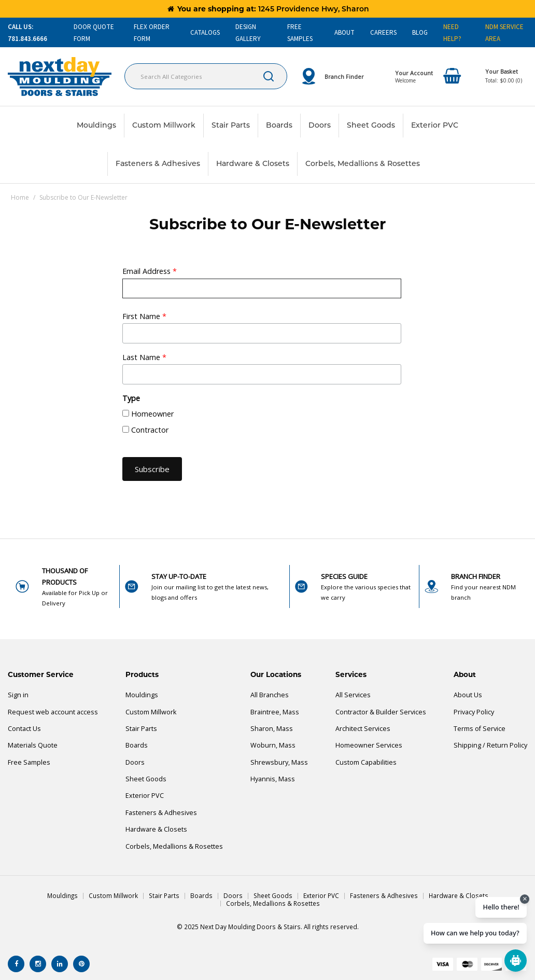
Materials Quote (33, 745)
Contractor (150, 430)
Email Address (150, 271)
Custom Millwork (164, 125)
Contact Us (24, 729)
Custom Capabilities (366, 762)
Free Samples (29, 762)
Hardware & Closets (253, 163)
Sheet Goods (371, 125)
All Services (353, 695)
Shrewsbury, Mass (279, 762)
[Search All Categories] (206, 76)
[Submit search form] (269, 76)
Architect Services (363, 729)
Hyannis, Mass (273, 779)
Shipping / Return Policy (490, 745)
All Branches (270, 695)
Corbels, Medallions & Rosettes (363, 163)
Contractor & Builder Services (381, 712)
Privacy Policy (474, 712)
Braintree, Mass (275, 712)
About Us (468, 695)
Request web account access (53, 712)
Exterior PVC (435, 125)
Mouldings (96, 125)
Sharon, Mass (272, 729)
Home (20, 197)
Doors (320, 125)
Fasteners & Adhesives (158, 163)
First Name (144, 316)
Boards (279, 125)
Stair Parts (231, 125)
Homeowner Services (369, 745)
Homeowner (152, 414)
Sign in (18, 695)
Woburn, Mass (273, 745)
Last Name (144, 357)
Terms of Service (480, 729)
